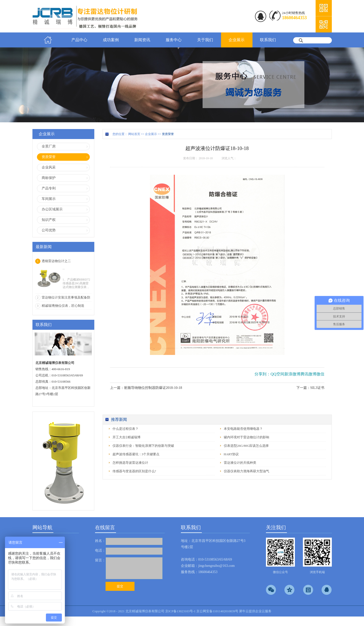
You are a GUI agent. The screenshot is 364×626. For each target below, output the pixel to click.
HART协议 (231, 454)
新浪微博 (292, 374)
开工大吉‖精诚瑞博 (126, 437)
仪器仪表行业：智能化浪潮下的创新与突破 (143, 446)
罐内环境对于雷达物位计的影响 (246, 437)
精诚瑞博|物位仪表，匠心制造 (63, 306)
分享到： (262, 374)
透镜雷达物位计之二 (56, 261)
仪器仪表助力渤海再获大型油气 (246, 471)
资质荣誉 (168, 134)
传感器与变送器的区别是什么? (134, 471)
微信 (320, 374)
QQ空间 (277, 374)
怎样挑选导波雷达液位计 (130, 463)
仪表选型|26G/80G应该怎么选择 (246, 446)
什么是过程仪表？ (125, 429)
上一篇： (146, 388)
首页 (48, 40)
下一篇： (310, 388)
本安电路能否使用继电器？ (243, 429)
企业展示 (151, 134)
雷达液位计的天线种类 (240, 463)
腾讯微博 (308, 374)
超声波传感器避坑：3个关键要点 (136, 454)
